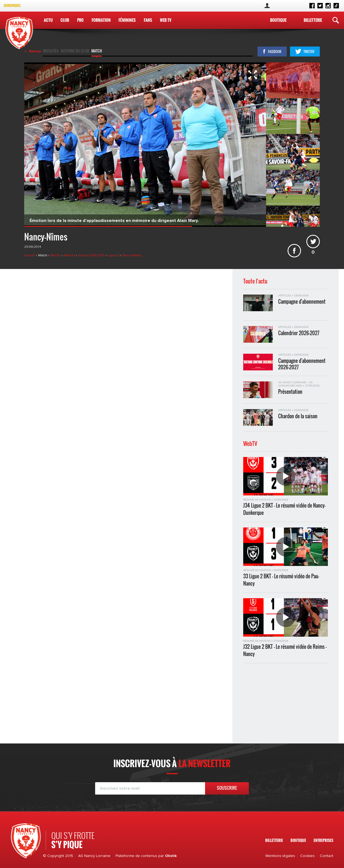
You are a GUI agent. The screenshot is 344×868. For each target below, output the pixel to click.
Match (97, 51)
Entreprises (12, 6)
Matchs (56, 256)
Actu (48, 20)
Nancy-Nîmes (132, 256)
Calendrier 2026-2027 (299, 333)
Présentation (290, 392)
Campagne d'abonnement (302, 302)
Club (65, 20)
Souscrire (227, 788)
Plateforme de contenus (136, 856)
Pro (80, 20)
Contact (327, 856)
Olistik (171, 856)
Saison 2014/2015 (92, 256)
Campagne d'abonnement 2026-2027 (302, 364)
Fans (148, 20)
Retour (35, 51)
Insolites (51, 51)
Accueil (30, 256)
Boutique (278, 20)
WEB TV (166, 20)
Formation (101, 20)
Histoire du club (75, 51)
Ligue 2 (114, 256)
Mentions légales (280, 856)
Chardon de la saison (298, 416)
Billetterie (313, 20)
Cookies (307, 856)
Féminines (127, 20)
